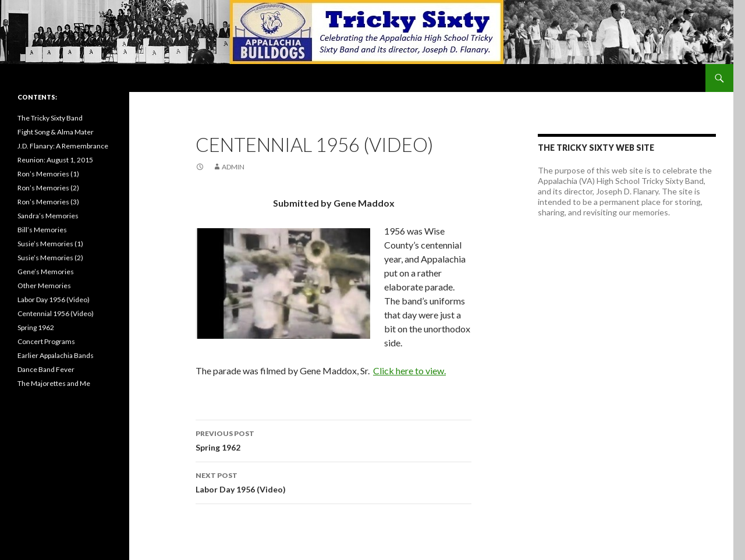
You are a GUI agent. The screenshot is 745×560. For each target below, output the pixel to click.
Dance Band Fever (46, 369)
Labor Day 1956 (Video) (334, 481)
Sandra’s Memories (48, 216)
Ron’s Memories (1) (48, 174)
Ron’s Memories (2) (48, 188)
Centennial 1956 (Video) (56, 313)
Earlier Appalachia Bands (56, 355)
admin (233, 167)
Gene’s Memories (46, 272)
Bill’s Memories (42, 230)
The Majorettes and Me (54, 383)
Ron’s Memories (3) (48, 202)
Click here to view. (409, 371)
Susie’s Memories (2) (50, 258)
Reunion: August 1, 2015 (55, 160)
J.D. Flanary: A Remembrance (63, 146)
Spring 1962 (334, 440)
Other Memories (44, 286)
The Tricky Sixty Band (50, 118)
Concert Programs (46, 341)
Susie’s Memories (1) (50, 244)
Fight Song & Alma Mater (56, 132)
